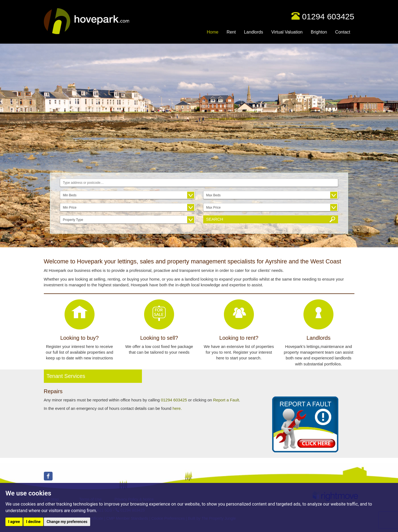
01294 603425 (328, 16)
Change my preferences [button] (67, 522)
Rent (231, 32)
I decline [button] (33, 522)
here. (177, 408)
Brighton (319, 32)
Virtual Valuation (287, 32)
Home (213, 32)
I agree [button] (14, 522)
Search (215, 219)
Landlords (253, 32)
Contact (343, 32)
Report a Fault (226, 400)
